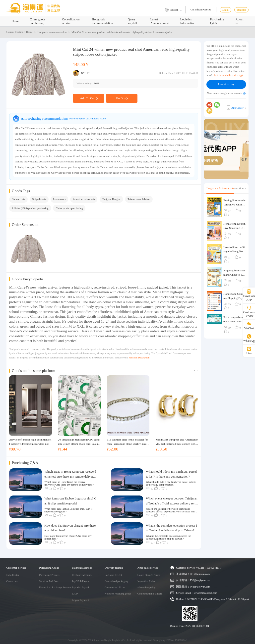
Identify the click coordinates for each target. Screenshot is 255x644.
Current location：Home (20, 32)
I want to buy (226, 84)
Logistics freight (113, 575)
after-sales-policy (147, 587)
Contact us (12, 581)
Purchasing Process (49, 575)
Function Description (139, 358)
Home (16, 21)
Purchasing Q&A (217, 21)
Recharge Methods (82, 575)
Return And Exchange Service (55, 587)
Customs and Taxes (115, 587)
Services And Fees (49, 581)
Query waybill (132, 21)
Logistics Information (188, 21)
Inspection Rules (146, 581)
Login (225, 10)
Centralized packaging (116, 581)
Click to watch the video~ (227, 75)
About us (239, 21)
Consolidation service (71, 21)
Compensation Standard (150, 594)
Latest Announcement (160, 21)
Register (241, 10)
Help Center (13, 575)
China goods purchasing (37, 21)
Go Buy (122, 98)
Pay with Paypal (80, 587)
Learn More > (239, 188)
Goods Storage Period (149, 575)
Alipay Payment (80, 600)
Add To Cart (89, 98)
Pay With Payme (81, 581)
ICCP (75, 594)
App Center (235, 108)
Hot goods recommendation (102, 21)
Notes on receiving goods (118, 594)
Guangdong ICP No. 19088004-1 (170, 640)
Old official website (201, 10)
